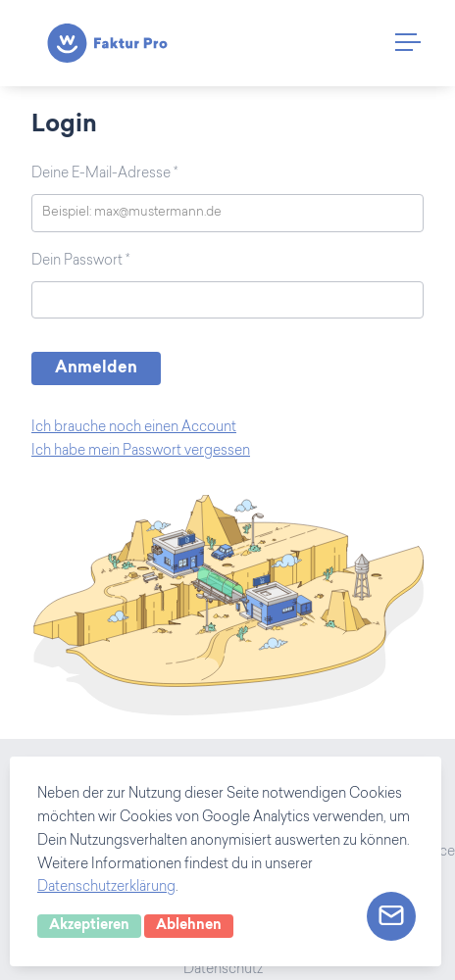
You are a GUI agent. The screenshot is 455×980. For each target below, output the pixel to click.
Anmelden (96, 368)
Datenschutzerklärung (106, 888)
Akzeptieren (89, 926)
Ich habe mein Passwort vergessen (141, 452)
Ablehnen (189, 926)
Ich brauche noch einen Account (134, 428)
